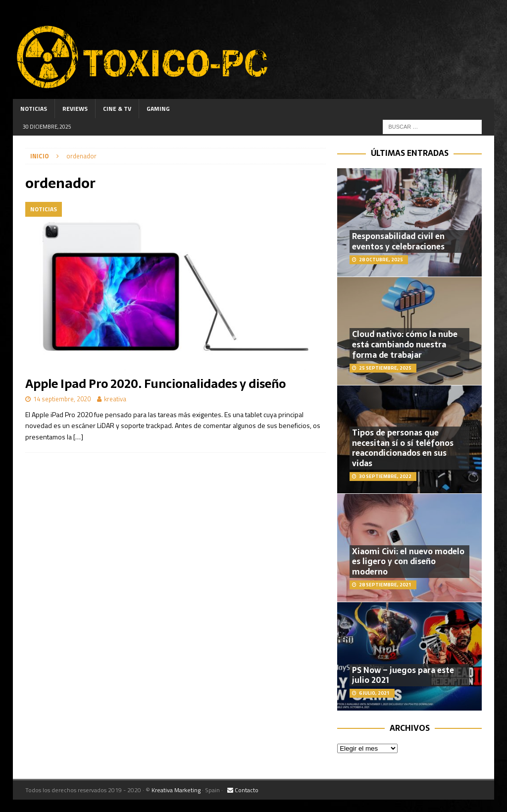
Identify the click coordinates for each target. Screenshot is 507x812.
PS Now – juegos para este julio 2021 (403, 675)
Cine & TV (117, 109)
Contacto (243, 790)
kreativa (115, 399)
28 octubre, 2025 (381, 260)
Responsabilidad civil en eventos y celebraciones (398, 241)
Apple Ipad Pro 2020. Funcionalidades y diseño (155, 384)
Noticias (34, 109)
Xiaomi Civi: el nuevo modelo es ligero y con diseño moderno (408, 562)
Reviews (75, 109)
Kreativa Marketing (176, 790)
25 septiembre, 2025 (385, 368)
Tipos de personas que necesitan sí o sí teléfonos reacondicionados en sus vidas (403, 448)
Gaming (158, 109)
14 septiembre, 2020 (62, 399)
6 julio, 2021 (374, 693)
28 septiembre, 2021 (385, 585)
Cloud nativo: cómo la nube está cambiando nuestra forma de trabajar (405, 344)
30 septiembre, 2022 (385, 476)
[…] (78, 437)
